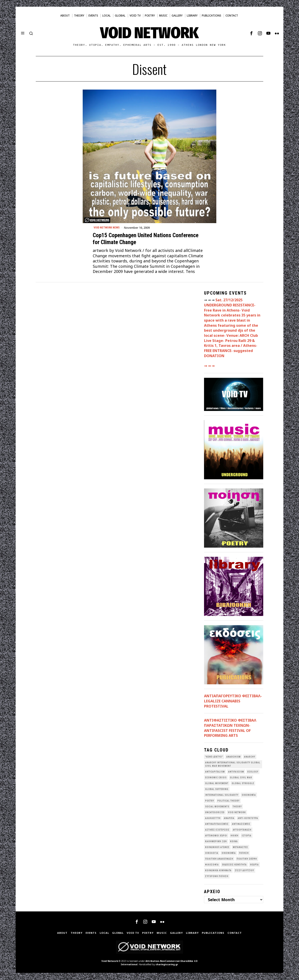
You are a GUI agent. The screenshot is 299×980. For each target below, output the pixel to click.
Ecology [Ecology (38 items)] (253, 772)
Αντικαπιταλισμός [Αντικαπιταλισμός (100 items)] (217, 824)
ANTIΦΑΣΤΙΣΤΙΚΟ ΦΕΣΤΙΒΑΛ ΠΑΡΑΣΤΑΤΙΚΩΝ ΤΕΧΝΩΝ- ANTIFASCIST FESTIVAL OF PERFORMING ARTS (230, 729)
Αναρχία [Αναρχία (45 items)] (229, 819)
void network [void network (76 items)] (237, 813)
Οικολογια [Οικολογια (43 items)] (212, 853)
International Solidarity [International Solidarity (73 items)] (222, 795)
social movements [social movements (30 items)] (217, 807)
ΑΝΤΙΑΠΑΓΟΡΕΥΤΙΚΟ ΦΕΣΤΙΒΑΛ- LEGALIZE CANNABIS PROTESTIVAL (233, 702)
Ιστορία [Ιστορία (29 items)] (247, 836)
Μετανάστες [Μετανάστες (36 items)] (240, 848)
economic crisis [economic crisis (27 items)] (216, 778)
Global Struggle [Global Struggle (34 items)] (243, 784)
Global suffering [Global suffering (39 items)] (217, 790)
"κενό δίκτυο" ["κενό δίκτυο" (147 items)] (214, 757)
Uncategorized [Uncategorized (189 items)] (215, 813)
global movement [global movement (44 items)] (217, 784)
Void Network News (108, 228)
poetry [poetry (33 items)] (210, 801)
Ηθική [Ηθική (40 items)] (235, 836)
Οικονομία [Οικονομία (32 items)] (229, 853)
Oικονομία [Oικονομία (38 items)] (249, 795)
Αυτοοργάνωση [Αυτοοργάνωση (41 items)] (242, 830)
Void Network (110, 961)
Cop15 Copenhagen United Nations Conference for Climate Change (146, 239)
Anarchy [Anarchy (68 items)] (250, 757)
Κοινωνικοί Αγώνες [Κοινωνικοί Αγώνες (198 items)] (217, 848)
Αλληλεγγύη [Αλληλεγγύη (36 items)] (213, 819)
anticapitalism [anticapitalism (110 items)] (215, 772)
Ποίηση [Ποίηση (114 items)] (244, 853)
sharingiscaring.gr (167, 965)
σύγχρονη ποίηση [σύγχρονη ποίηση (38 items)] (217, 877)
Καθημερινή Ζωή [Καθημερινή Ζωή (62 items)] (216, 842)
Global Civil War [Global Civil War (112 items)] (241, 778)
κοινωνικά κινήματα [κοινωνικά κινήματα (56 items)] (218, 871)
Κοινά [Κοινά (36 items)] (234, 842)
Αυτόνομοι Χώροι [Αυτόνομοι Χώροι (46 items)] (216, 836)
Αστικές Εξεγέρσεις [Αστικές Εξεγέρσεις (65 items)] (217, 830)
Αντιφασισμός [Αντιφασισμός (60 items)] (241, 824)
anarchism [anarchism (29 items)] (234, 757)
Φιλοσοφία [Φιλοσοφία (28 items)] (212, 865)
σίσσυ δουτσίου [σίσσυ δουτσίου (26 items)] (244, 871)
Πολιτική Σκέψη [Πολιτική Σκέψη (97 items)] (247, 859)
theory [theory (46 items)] (237, 807)
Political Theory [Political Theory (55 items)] (228, 801)
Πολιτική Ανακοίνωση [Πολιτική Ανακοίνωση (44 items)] (219, 859)
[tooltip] (251, 33)
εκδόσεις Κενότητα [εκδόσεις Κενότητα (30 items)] (234, 865)
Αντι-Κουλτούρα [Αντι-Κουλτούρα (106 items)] (248, 819)
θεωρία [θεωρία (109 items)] (254, 865)
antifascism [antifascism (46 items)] (236, 772)
